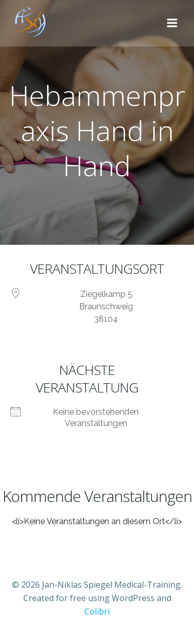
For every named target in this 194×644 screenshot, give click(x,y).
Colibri (97, 611)
